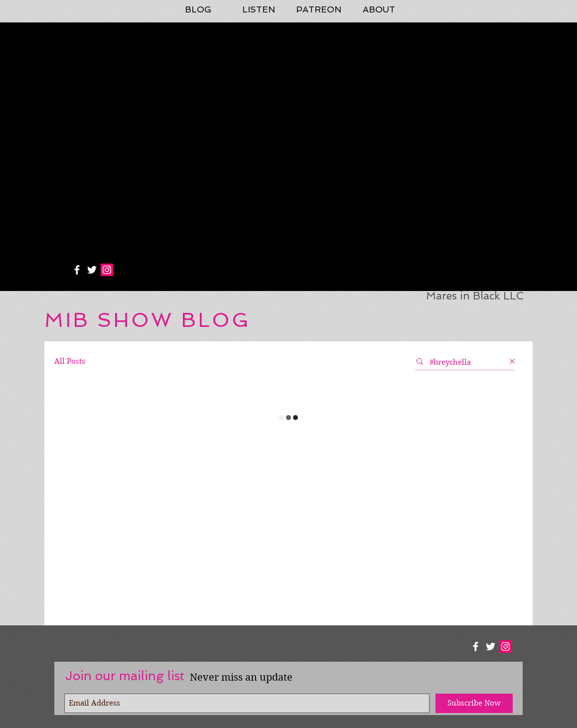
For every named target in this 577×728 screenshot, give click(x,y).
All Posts (70, 361)
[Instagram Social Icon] (107, 270)
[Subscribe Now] (474, 703)
